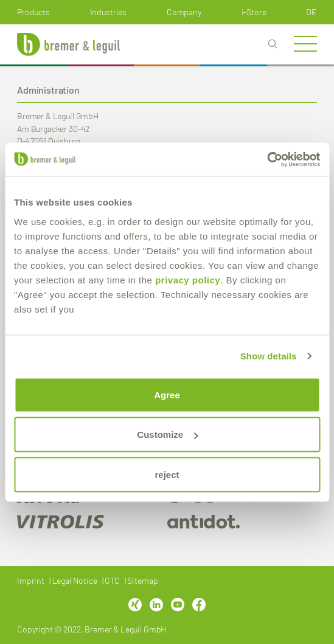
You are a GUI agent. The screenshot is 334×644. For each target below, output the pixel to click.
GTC (112, 580)
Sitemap (142, 580)
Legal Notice (75, 580)
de (311, 12)
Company (184, 12)
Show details (269, 356)
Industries (109, 12)
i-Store (254, 12)
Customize (167, 435)
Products (33, 12)
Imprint (31, 580)
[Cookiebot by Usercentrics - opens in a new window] (267, 159)
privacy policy (188, 279)
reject (167, 474)
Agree (167, 394)
